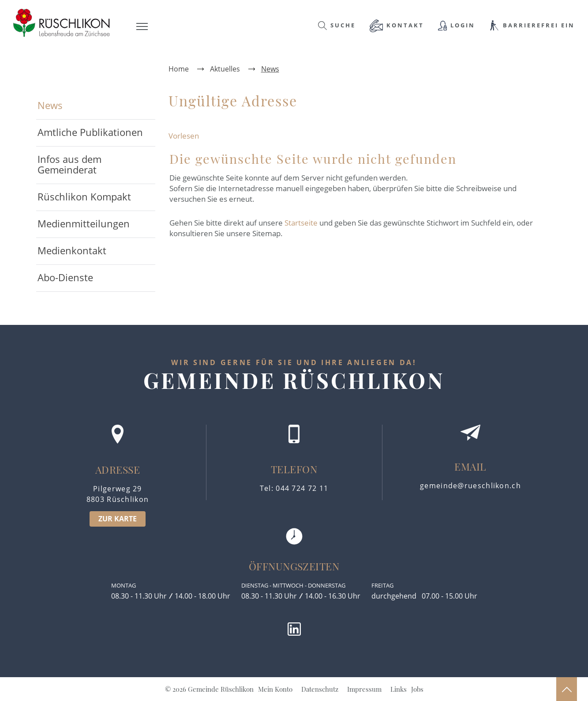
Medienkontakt (72, 250)
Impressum (364, 689)
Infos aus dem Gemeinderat (69, 164)
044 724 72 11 (302, 488)
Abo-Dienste (65, 277)
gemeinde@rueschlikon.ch (470, 486)
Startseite (301, 223)
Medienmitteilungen (84, 223)
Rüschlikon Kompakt (84, 196)
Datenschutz (320, 689)
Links (399, 689)
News (79, 105)
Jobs (417, 689)
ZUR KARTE (118, 519)
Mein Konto (275, 689)
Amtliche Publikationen (90, 132)
